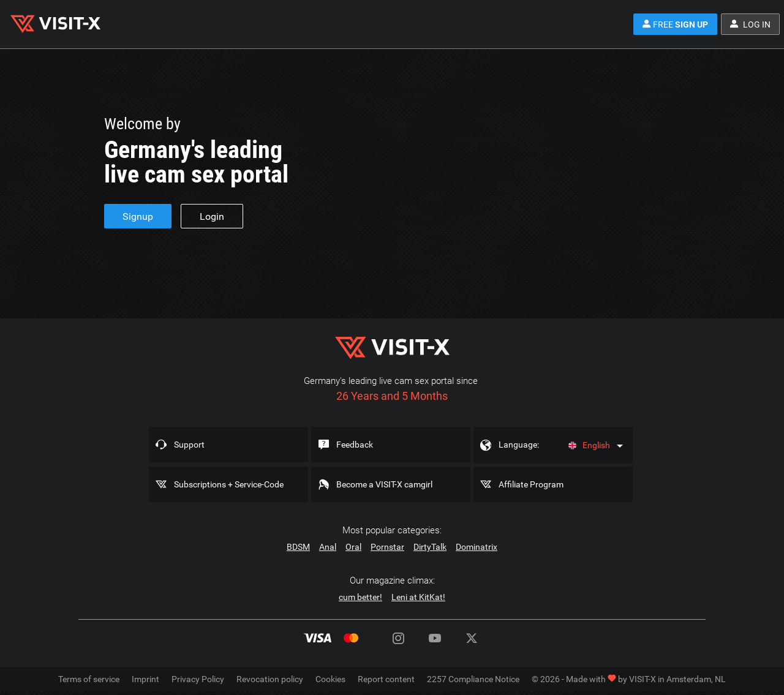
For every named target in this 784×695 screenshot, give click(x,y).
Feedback (355, 445)
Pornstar (387, 547)
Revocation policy (270, 679)
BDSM (298, 547)
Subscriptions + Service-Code (229, 484)
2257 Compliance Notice (473, 679)
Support (189, 445)
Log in (750, 24)
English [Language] (589, 445)
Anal (328, 547)
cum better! (360, 597)
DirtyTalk (430, 547)
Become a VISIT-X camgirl (384, 484)
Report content (386, 679)
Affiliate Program (531, 484)
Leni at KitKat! (418, 597)
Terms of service (89, 679)
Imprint (145, 679)
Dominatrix (477, 547)
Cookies (330, 679)
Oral (353, 547)
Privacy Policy (198, 679)
